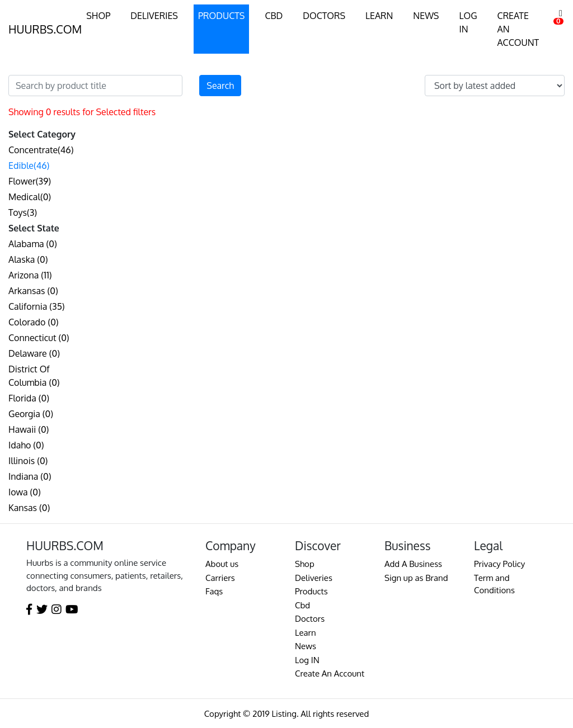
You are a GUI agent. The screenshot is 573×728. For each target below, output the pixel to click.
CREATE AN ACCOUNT (518, 29)
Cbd (302, 605)
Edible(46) (29, 166)
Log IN (307, 660)
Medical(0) (30, 197)
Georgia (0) (31, 414)
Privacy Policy (499, 564)
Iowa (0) (25, 492)
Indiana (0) (30, 476)
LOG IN (468, 22)
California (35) (37, 306)
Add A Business (413, 564)
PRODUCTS (221, 16)
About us (222, 564)
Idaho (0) (26, 445)
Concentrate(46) (41, 150)
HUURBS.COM (45, 29)
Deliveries (314, 578)
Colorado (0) (34, 322)
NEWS (426, 16)
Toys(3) (23, 212)
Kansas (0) (29, 508)
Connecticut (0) (39, 338)
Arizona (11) (30, 275)
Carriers (220, 578)
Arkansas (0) (33, 291)
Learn (306, 633)
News (306, 646)
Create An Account (330, 673)
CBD (274, 16)
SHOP (98, 16)
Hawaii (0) (29, 429)
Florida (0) (29, 398)
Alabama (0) (33, 244)
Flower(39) (30, 181)
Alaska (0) (28, 259)
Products (311, 591)
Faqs (214, 591)
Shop (305, 564)
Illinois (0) (28, 461)
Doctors (310, 619)
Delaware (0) (34, 353)
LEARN (379, 16)
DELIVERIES (154, 16)
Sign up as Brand (416, 578)
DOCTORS (324, 16)
